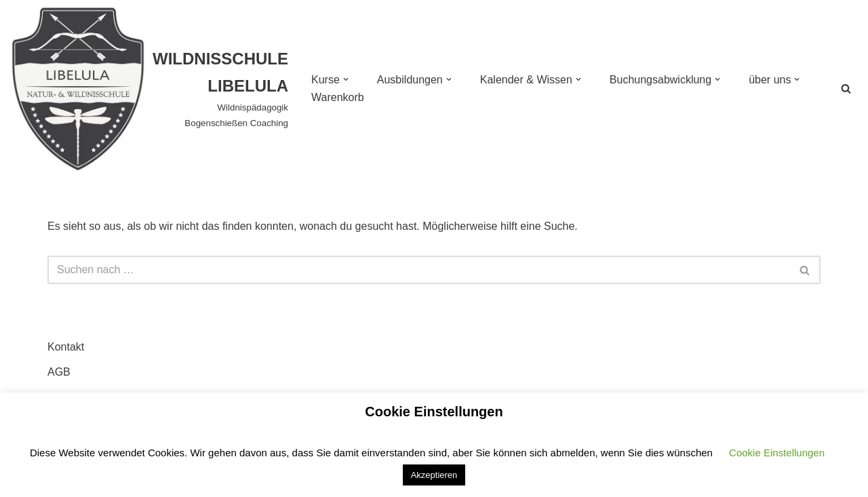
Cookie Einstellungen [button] (777, 453)
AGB (59, 372)
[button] (346, 79)
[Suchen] (846, 88)
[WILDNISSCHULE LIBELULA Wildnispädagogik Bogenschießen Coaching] (149, 88)
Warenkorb (338, 97)
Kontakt (66, 347)
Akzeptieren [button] (434, 475)
